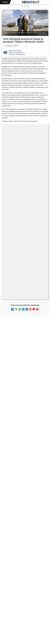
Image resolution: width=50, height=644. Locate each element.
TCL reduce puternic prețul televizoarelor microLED (17, 308)
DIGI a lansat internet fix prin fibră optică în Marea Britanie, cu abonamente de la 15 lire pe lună (20, 294)
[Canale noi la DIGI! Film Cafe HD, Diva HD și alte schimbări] (43, 254)
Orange (30, 599)
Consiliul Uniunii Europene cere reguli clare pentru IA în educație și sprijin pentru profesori (25, 410)
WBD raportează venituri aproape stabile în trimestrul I (20, 322)
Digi (4, 599)
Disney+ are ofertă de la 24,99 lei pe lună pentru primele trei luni (21, 279)
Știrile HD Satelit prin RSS (25, 588)
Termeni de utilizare (25, 618)
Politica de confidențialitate (25, 623)
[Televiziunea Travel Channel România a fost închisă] (43, 268)
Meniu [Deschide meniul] (5, 2)
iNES (12, 602)
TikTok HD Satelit (25, 572)
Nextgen (24, 599)
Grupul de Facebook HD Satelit (25, 557)
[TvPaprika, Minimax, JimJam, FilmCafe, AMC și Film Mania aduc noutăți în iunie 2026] (25, 393)
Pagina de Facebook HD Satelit (25, 552)
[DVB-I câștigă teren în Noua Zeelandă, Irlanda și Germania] (43, 339)
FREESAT (9, 599)
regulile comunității (29, 174)
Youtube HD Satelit (25, 567)
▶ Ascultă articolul (42, 12)
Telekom (37, 599)
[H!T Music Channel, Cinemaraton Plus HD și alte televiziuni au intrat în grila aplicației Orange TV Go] (43, 353)
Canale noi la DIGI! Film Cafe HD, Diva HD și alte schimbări (21, 251)
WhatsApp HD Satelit (25, 562)
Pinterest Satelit (25, 583)
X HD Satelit (25, 577)
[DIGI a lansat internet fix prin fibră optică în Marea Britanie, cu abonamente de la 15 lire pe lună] (43, 296)
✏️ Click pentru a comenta (11, 46)
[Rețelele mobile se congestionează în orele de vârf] (25, 457)
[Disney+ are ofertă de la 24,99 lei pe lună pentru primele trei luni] (43, 282)
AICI (36, 121)
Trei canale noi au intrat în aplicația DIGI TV (21, 237)
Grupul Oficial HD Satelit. (35, 179)
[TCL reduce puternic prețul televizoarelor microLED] (43, 311)
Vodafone (6, 602)
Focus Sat (16, 599)
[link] (25, 225)
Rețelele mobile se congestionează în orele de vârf (23, 442)
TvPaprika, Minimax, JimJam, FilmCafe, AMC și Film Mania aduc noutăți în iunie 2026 (23, 377)
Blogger (39, 632)
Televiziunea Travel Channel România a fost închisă (22, 265)
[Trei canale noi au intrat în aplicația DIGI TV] (43, 240)
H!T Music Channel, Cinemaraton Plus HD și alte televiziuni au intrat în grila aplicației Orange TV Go (21, 351)
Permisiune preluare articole (25, 612)
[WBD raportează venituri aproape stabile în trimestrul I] (43, 325)
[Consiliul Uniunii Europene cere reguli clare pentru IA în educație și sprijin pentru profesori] (25, 426)
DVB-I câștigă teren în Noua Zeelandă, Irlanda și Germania (22, 336)
